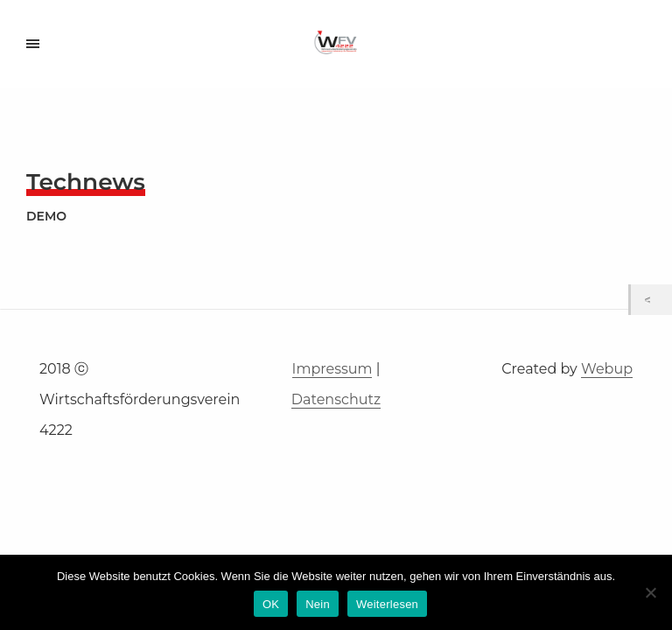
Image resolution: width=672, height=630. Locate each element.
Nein (318, 604)
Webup (607, 369)
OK (271, 604)
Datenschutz (336, 399)
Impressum (332, 369)
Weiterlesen (387, 604)
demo (46, 216)
